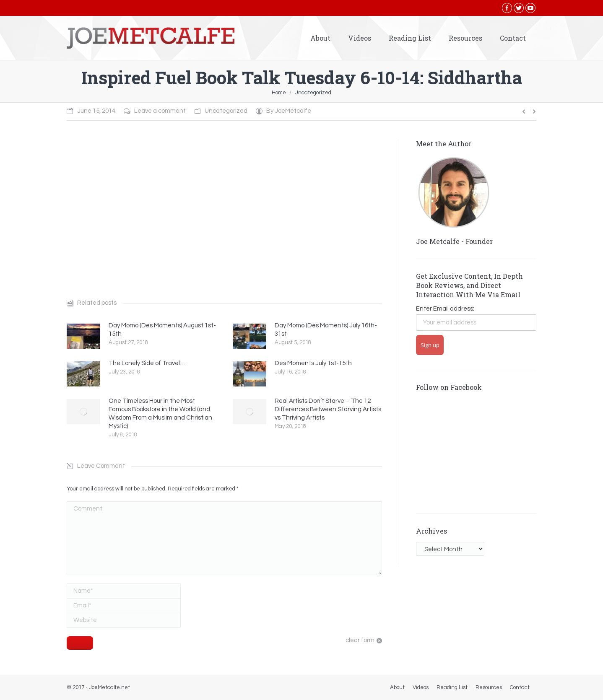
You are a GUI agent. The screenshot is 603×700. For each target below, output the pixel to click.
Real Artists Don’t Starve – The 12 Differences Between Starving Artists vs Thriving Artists (328, 409)
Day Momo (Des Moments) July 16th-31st (326, 330)
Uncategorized (313, 93)
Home (279, 93)
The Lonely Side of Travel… (147, 363)
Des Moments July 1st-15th (313, 363)
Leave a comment (160, 111)
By (289, 111)
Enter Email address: (445, 309)
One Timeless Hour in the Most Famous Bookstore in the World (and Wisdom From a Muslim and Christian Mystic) (160, 414)
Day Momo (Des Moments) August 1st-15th (162, 330)
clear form (360, 640)
